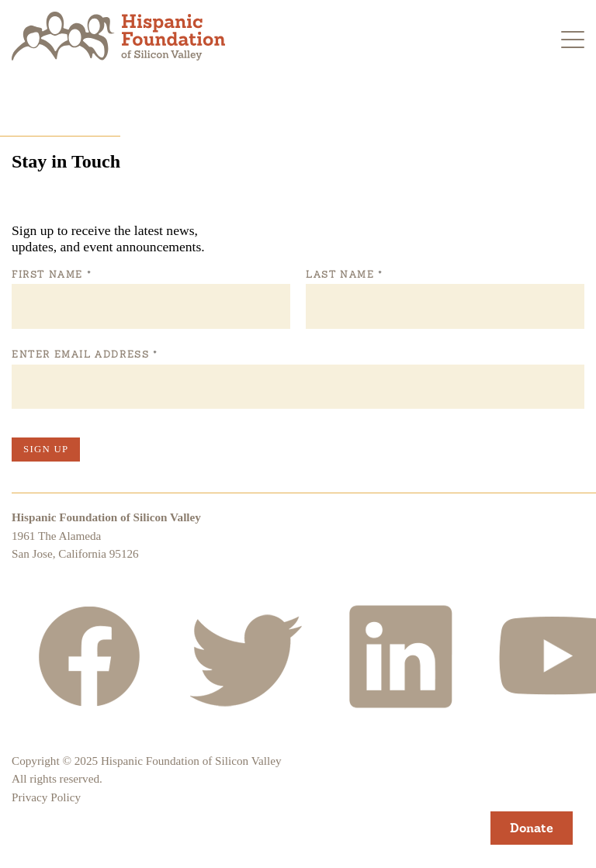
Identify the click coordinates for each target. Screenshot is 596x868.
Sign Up (46, 449)
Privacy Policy (46, 797)
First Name (51, 275)
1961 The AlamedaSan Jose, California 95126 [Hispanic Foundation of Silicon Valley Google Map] (75, 545)
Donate (532, 828)
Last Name (344, 275)
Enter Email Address (84, 354)
